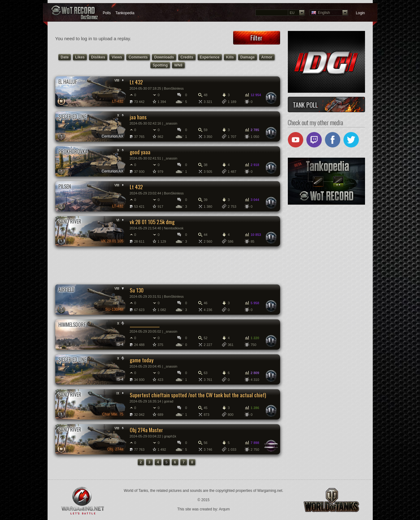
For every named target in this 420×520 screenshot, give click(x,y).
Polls (107, 13)
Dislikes (98, 57)
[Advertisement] (167, 265)
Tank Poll (305, 105)
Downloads (164, 57)
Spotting (160, 65)
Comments (138, 57)
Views (117, 57)
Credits (187, 57)
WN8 (178, 65)
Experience (210, 57)
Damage (248, 57)
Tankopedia (125, 13)
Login (360, 13)
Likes (80, 57)
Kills (230, 57)
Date (65, 57)
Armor (267, 57)
